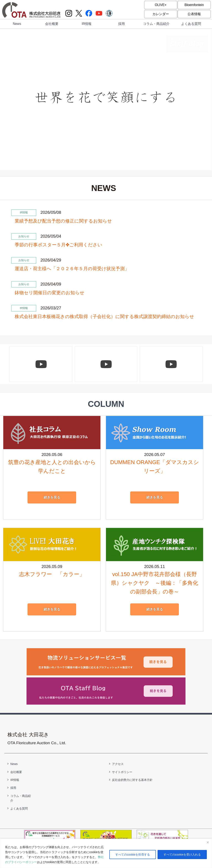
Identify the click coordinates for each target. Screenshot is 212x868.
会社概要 (52, 24)
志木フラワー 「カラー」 (52, 574)
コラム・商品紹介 (156, 24)
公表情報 (194, 14)
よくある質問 (191, 24)
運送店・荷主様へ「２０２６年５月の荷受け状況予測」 (72, 269)
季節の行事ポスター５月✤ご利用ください (58, 245)
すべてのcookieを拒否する (132, 855)
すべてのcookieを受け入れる (182, 855)
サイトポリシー (122, 772)
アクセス (118, 764)
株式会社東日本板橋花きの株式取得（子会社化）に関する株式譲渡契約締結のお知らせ (104, 317)
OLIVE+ (161, 5)
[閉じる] (208, 842)
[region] (106, 853)
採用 (122, 24)
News (17, 24)
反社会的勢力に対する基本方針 (132, 780)
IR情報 (87, 24)
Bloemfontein (194, 5)
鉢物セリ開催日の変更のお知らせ (50, 293)
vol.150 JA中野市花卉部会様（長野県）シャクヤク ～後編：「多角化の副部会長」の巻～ (155, 583)
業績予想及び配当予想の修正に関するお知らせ (63, 221)
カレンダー (161, 14)
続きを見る (52, 497)
